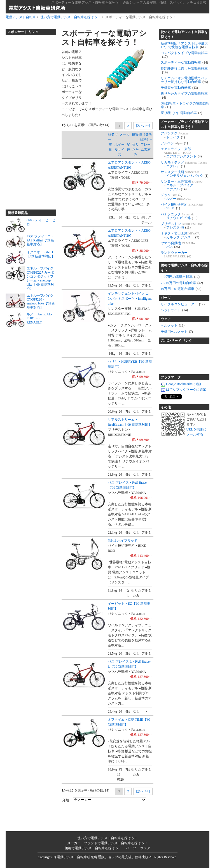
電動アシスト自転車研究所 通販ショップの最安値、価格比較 (103, 857)
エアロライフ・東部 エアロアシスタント (181, 153)
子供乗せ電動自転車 (179, 88)
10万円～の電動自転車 (181, 289)
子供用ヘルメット (177, 332)
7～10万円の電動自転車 (182, 283)
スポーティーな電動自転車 (184, 62)
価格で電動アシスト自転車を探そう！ (184, 268)
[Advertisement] (28, 120)
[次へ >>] (143, 126)
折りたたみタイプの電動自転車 (184, 95)
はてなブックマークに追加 (184, 390)
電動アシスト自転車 (21, 17)
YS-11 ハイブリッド (123, 541)
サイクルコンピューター (183, 304)
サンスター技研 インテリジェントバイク (185, 174)
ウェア (166, 319)
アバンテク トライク (175, 135)
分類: (66, 800)
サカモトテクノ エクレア (184, 164)
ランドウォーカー (176, 254)
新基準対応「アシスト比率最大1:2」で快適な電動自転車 (184, 45)
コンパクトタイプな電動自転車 (184, 55)
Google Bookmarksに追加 (182, 384)
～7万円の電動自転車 (180, 277)
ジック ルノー (176, 197)
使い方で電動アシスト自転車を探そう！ (71, 17)
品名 (111, 134)
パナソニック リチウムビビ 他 (179, 216)
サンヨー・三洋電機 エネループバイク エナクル (182, 185)
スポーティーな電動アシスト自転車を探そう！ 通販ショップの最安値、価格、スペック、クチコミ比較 (129, 3)
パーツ (166, 298)
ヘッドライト (174, 310)
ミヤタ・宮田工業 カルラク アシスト (180, 235)
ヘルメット (173, 325)
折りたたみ (135, 150)
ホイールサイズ (120, 150)
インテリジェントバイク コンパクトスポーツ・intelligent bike (130, 299)
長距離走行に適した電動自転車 (184, 70)
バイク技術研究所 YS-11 (182, 206)
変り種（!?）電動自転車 (181, 113)
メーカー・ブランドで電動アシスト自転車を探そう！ (184, 124)
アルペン (174, 143)
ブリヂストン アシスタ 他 (182, 226)
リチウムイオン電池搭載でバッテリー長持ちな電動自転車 (184, 80)
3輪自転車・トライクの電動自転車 (185, 105)
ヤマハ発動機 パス (178, 245)
